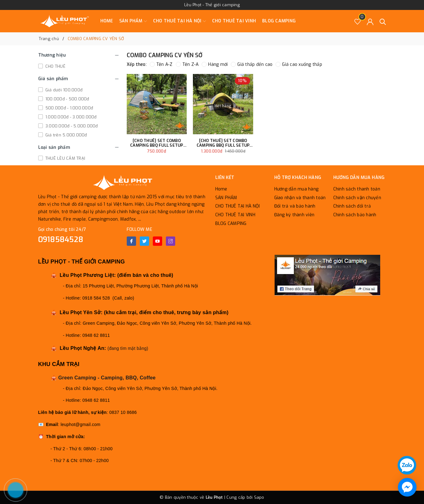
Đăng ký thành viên (294, 215)
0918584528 (61, 240)
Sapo (259, 497)
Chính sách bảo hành (355, 215)
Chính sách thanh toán (357, 189)
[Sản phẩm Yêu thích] (358, 21)
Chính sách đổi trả (352, 206)
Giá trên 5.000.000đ (66, 135)
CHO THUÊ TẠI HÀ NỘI (180, 21)
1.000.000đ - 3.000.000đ (70, 117)
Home (107, 21)
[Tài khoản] (370, 21)
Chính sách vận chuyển (357, 198)
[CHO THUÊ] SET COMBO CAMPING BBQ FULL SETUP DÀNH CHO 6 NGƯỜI (157, 143)
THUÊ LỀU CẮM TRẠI (65, 158)
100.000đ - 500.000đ (67, 99)
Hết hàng (223, 106)
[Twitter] (144, 241)
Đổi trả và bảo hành (295, 206)
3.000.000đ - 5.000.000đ (71, 126)
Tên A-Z (161, 64)
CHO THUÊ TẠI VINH (234, 21)
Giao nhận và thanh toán (300, 198)
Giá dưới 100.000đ (63, 90)
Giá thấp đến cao (252, 64)
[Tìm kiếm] (383, 21)
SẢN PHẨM (133, 21)
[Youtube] (157, 241)
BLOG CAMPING (279, 21)
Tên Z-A (187, 64)
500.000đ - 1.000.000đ (69, 108)
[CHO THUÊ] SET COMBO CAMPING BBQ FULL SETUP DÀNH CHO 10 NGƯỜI (223, 143)
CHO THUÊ (55, 66)
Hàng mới (215, 64)
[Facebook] (131, 241)
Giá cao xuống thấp (299, 64)
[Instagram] (171, 241)
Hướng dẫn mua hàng (296, 189)
